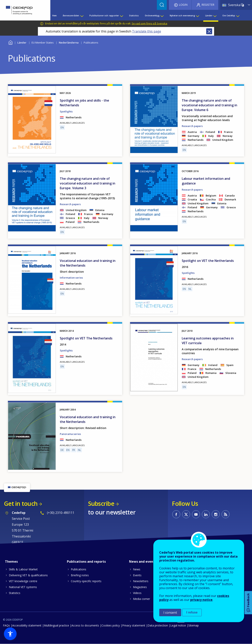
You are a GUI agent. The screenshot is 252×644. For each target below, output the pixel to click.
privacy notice (201, 600)
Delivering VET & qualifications (28, 575)
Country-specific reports (86, 581)
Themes (11, 562)
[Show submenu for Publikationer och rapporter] (121, 16)
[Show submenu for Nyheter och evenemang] (197, 16)
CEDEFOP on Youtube (196, 514)
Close (209, 31)
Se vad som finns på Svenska (149, 23)
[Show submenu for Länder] (215, 16)
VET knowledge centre (23, 581)
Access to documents (85, 625)
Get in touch (21, 504)
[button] (10, 634)
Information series (71, 278)
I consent (170, 612)
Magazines (140, 587)
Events (137, 575)
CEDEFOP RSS (226, 514)
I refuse (192, 612)
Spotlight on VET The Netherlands (86, 338)
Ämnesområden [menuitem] (71, 16)
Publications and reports (86, 562)
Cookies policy (111, 625)
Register (208, 5)
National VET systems (23, 587)
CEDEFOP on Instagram (216, 514)
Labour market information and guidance (206, 181)
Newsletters (141, 581)
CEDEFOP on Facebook (176, 514)
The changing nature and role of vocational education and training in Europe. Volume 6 (209, 105)
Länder (22, 43)
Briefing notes (80, 575)
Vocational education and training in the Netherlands (88, 263)
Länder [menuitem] (209, 16)
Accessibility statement (27, 625)
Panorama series (70, 434)
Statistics (15, 593)
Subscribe (101, 504)
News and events (143, 562)
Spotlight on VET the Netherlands (208, 261)
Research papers (192, 126)
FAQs (6, 625)
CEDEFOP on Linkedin (206, 514)
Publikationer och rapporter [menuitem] (104, 16)
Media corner (141, 599)
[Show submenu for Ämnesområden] (82, 16)
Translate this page (147, 31)
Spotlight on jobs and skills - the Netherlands (84, 103)
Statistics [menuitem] (134, 16)
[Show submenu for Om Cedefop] (238, 16)
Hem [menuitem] (55, 16)
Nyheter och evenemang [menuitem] (182, 16)
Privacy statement (134, 625)
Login (183, 5)
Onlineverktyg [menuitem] (152, 16)
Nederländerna (69, 43)
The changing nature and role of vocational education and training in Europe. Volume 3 (88, 183)
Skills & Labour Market (23, 569)
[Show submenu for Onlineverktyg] (162, 16)
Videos (137, 593)
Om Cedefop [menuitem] (229, 16)
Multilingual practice (56, 625)
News (137, 569)
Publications (79, 569)
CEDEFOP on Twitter (186, 514)
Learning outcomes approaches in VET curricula (208, 341)
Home (10, 42)
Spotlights (66, 111)
